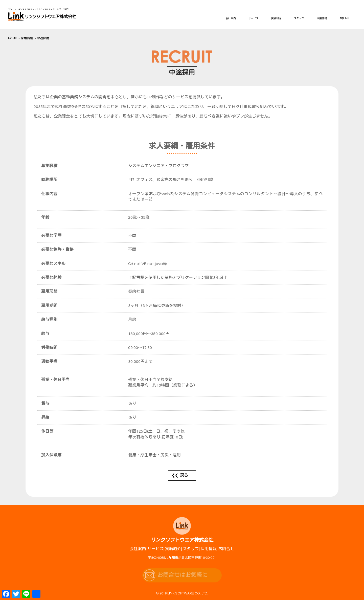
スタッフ (299, 18)
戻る (184, 475)
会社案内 (231, 18)
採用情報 (322, 18)
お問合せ (345, 18)
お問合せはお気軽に (183, 580)
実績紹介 (276, 18)
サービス (254, 18)
